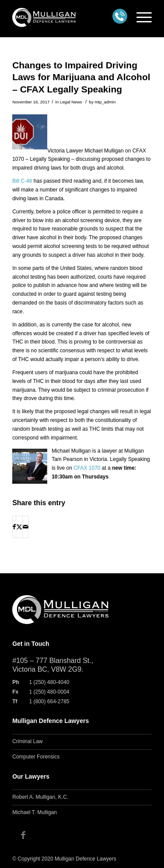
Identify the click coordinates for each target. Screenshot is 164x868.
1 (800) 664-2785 (49, 701)
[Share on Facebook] (14, 527)
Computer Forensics (36, 757)
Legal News (71, 102)
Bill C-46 (22, 181)
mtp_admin (105, 102)
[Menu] (140, 18)
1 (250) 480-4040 (49, 682)
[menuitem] (140, 18)
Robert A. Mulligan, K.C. (40, 797)
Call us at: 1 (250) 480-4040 (120, 16)
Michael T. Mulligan (35, 812)
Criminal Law (27, 741)
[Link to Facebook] (23, 835)
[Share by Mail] (26, 527)
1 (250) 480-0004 (49, 692)
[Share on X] (19, 527)
